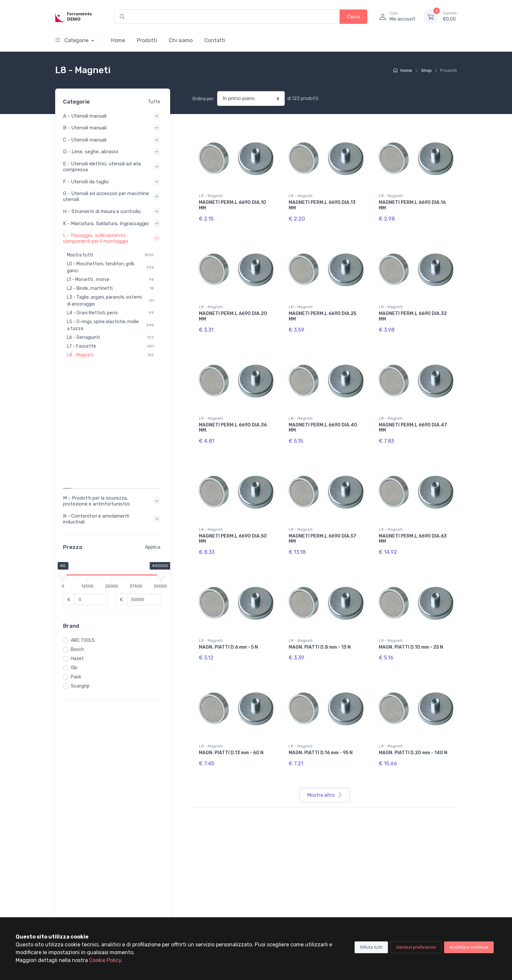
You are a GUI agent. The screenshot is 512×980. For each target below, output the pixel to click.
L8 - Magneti (211, 196)
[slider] (65, 450)
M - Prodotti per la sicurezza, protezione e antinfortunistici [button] (113, 376)
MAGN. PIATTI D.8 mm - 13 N (320, 647)
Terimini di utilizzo (348, 877)
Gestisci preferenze (416, 947)
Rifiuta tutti (371, 947)
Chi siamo (181, 40)
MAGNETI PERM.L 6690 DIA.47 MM (413, 428)
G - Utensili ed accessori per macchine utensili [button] (113, 196)
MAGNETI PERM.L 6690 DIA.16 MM (412, 205)
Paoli (78, 552)
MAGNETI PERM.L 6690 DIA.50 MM (233, 539)
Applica (153, 423)
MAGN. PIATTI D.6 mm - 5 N (228, 647)
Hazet (79, 534)
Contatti (215, 40)
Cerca (353, 17)
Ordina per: (203, 99)
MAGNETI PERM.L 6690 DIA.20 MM (233, 316)
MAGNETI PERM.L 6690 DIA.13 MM (322, 205)
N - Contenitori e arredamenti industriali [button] (113, 394)
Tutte (154, 102)
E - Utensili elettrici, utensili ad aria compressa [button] (113, 167)
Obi (76, 543)
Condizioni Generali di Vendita (360, 895)
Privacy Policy (344, 868)
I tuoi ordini (204, 877)
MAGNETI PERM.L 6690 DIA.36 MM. (233, 428)
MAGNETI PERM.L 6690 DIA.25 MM (322, 316)
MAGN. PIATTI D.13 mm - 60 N (231, 753)
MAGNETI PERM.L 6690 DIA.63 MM (413, 539)
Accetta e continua (469, 947)
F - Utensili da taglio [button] (113, 182)
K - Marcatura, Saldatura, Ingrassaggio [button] (113, 226)
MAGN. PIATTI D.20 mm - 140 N (413, 753)
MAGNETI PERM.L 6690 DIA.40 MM (323, 428)
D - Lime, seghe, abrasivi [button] (113, 152)
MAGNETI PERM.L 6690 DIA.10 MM (232, 205)
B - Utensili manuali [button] (113, 128)
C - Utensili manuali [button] (113, 140)
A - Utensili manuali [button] (113, 116)
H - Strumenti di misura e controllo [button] (113, 211)
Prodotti (147, 40)
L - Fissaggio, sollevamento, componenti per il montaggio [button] (113, 244)
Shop (426, 70)
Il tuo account (207, 868)
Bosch (79, 525)
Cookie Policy (105, 960)
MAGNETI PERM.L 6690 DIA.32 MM (413, 316)
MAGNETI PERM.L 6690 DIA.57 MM (322, 539)
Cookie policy (343, 886)
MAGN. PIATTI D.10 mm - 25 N (411, 647)
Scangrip (82, 562)
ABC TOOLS (85, 516)
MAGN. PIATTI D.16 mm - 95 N (321, 753)
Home (118, 40)
